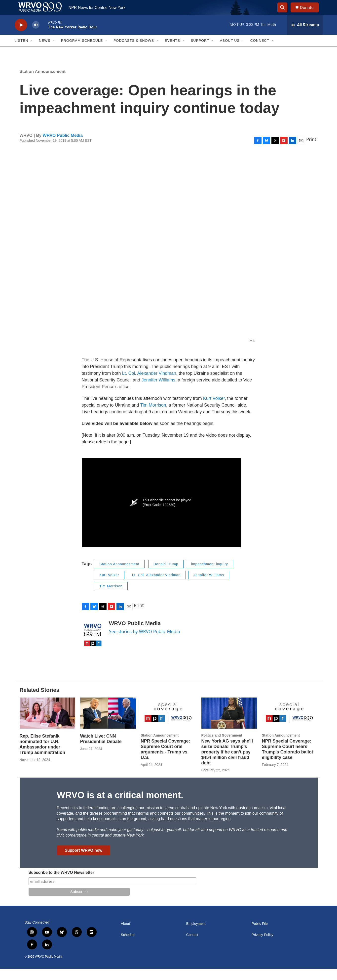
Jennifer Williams (158, 391)
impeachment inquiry (210, 575)
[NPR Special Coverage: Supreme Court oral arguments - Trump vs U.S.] (169, 724)
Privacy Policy (262, 946)
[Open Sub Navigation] (32, 52)
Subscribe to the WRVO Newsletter (61, 884)
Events (172, 52)
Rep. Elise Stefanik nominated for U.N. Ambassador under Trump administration (42, 755)
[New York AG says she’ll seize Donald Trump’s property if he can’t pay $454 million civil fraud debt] (229, 724)
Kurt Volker (214, 410)
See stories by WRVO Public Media (145, 643)
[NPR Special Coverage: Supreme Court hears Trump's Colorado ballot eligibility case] (290, 724)
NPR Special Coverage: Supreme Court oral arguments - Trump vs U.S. (166, 760)
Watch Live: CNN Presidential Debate (101, 750)
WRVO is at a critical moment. (120, 806)
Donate (310, 13)
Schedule (128, 946)
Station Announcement (43, 83)
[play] (21, 36)
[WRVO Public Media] (93, 646)
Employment (196, 935)
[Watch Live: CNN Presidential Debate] (108, 724)
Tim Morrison (153, 416)
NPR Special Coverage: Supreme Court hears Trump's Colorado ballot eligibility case (288, 760)
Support (200, 52)
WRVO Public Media (63, 147)
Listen (21, 52)
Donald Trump (166, 575)
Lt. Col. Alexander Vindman (149, 384)
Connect (260, 52)
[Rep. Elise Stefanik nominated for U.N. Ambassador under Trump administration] (47, 724)
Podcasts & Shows (134, 52)
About (126, 935)
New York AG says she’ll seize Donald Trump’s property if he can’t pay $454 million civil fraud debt (227, 763)
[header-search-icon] (285, 13)
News (45, 52)
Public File (260, 935)
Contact (192, 946)
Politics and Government (222, 747)
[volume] (36, 36)
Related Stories (39, 701)
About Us (230, 52)
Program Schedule (82, 52)
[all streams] (305, 36)
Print (311, 150)
